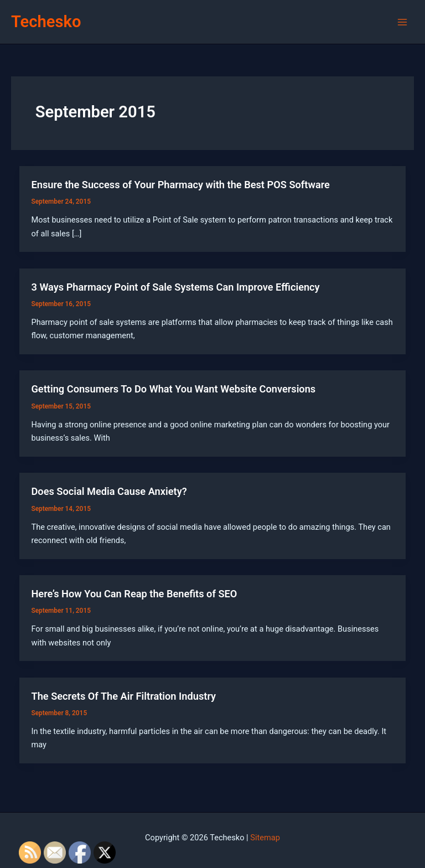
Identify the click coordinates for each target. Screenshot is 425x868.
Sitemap (265, 838)
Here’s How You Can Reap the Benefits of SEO (134, 594)
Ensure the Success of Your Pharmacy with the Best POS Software (180, 185)
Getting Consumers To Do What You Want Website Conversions (173, 389)
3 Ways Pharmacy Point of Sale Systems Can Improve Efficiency (175, 287)
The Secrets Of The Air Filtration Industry (123, 696)
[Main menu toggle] (402, 22)
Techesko (46, 22)
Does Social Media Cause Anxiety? (109, 491)
